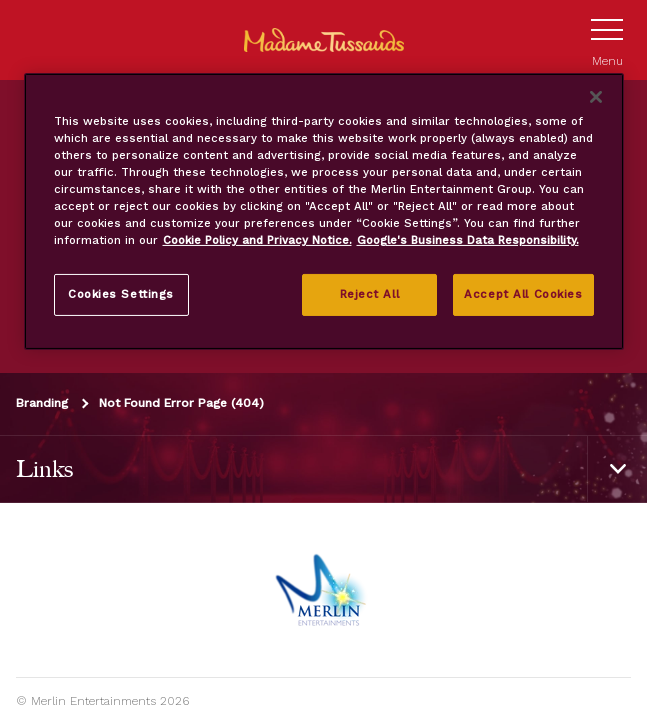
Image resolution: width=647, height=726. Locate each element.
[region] (324, 211)
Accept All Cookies (523, 294)
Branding (42, 403)
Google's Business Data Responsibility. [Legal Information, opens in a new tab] (468, 240)
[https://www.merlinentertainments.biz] (323, 590)
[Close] (596, 97)
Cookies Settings (121, 294)
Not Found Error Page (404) (181, 403)
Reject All (370, 294)
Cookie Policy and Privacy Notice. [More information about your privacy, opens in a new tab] (257, 240)
